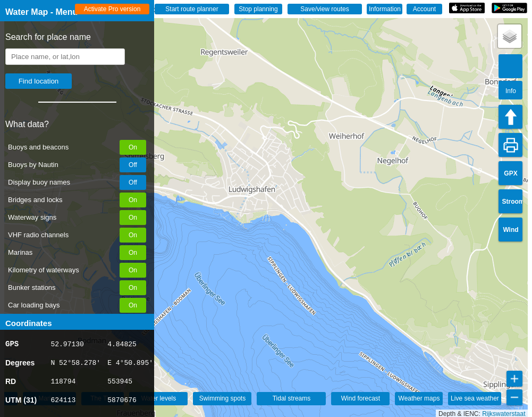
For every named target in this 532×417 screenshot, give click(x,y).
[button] (510, 36)
